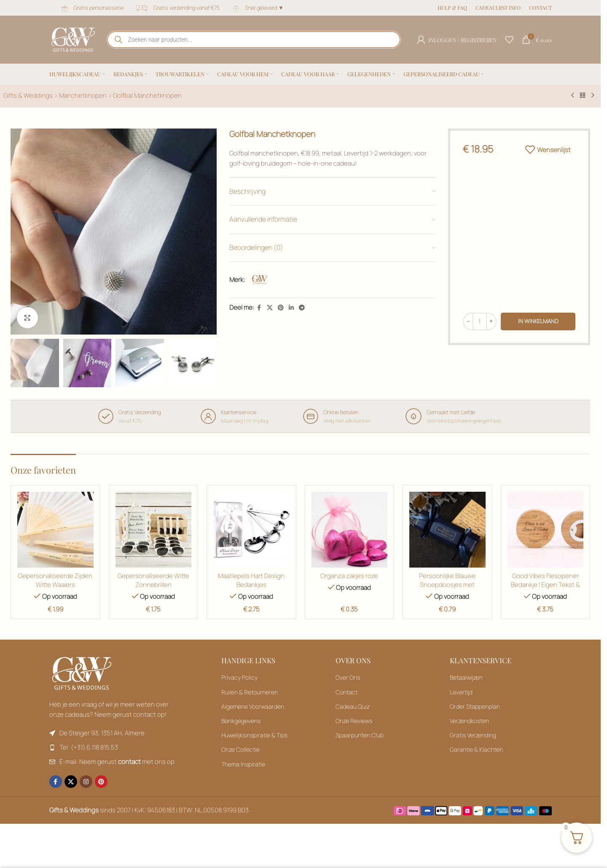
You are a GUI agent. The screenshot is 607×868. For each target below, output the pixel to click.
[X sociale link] (270, 308)
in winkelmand (538, 321)
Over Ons (348, 677)
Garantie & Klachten (476, 749)
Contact (346, 692)
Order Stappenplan (475, 706)
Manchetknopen (83, 95)
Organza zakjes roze (349, 576)
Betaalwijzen (466, 677)
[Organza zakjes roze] (350, 530)
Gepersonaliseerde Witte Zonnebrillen (153, 580)
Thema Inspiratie (243, 764)
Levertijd (461, 692)
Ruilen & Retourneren (250, 692)
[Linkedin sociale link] (291, 308)
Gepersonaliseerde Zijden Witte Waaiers (55, 580)
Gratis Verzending (473, 735)
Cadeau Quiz (353, 706)
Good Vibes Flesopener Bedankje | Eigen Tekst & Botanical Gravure (545, 585)
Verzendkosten (469, 721)
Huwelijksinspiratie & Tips (254, 735)
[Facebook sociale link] (259, 308)
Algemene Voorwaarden (253, 706)
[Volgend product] (593, 96)
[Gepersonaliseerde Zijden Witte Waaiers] (55, 530)
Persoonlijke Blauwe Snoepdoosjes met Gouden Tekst (447, 585)
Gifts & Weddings (28, 95)
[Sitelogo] (73, 39)
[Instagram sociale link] (86, 782)
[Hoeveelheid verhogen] (491, 321)
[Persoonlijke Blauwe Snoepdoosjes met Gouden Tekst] (447, 530)
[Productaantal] (480, 321)
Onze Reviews (354, 721)
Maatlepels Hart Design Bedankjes (251, 580)
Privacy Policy (239, 677)
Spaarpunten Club (360, 735)
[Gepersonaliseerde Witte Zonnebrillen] (154, 530)
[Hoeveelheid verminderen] (468, 321)
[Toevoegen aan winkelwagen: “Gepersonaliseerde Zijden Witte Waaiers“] (546, 530)
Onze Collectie (240, 749)
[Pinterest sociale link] (281, 308)
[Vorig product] (572, 96)
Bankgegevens (241, 721)
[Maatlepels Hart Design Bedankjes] (251, 530)
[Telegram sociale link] (302, 308)
